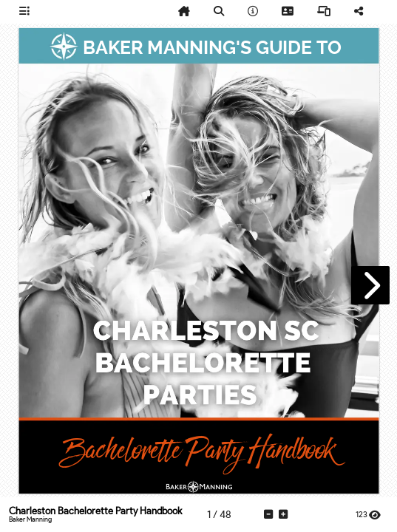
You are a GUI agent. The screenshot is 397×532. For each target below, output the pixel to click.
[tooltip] (24, 12)
